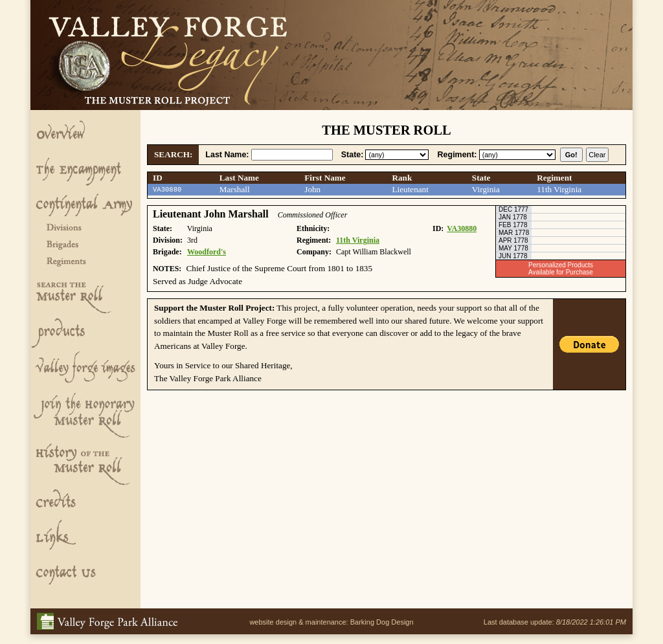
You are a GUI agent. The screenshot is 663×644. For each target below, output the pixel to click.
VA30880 (462, 228)
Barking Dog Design (382, 622)
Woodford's (207, 252)
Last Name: (227, 155)
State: (353, 155)
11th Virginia (358, 240)
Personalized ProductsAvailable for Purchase (561, 269)
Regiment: (457, 155)
